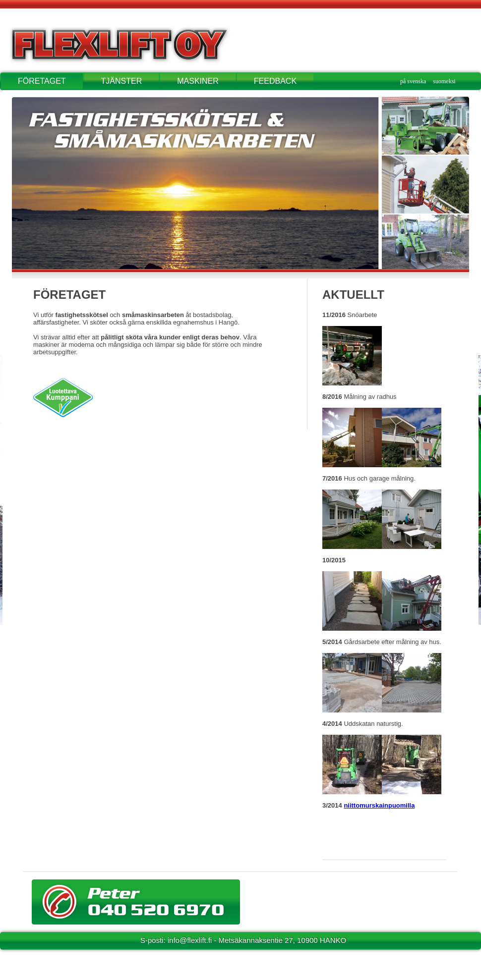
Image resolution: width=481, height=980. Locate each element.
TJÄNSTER (122, 81)
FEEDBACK (275, 81)
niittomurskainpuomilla (379, 805)
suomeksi (444, 81)
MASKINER (198, 81)
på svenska (413, 81)
